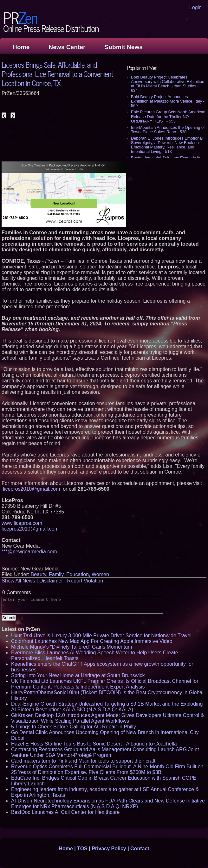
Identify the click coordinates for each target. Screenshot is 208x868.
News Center (67, 47)
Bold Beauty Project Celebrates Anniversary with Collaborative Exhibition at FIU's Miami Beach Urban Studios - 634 (168, 84)
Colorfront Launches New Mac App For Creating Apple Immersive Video (92, 641)
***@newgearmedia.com (29, 552)
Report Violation (85, 581)
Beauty (39, 574)
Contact (140, 849)
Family (56, 574)
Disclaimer (51, 581)
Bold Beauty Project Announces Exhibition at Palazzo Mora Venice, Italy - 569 (168, 101)
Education (78, 574)
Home (21, 47)
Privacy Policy (109, 849)
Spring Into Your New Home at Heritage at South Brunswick (78, 675)
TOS (82, 849)
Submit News (124, 47)
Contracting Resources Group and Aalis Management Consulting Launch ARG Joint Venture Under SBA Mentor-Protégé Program (105, 752)
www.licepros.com (22, 523)
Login (195, 7)
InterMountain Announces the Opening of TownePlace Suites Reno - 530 (168, 130)
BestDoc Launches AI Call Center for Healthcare (65, 812)
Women (100, 574)
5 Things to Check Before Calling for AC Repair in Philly (74, 727)
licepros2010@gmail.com (31, 489)
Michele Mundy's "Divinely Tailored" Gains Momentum (71, 647)
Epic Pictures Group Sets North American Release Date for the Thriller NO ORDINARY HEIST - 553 (168, 116)
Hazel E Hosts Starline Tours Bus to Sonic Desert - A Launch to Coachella (94, 744)
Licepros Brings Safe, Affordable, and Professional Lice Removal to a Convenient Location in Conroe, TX (57, 74)
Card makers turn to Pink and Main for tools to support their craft (83, 761)
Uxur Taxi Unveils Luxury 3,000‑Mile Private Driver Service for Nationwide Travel (101, 635)
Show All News (18, 581)
